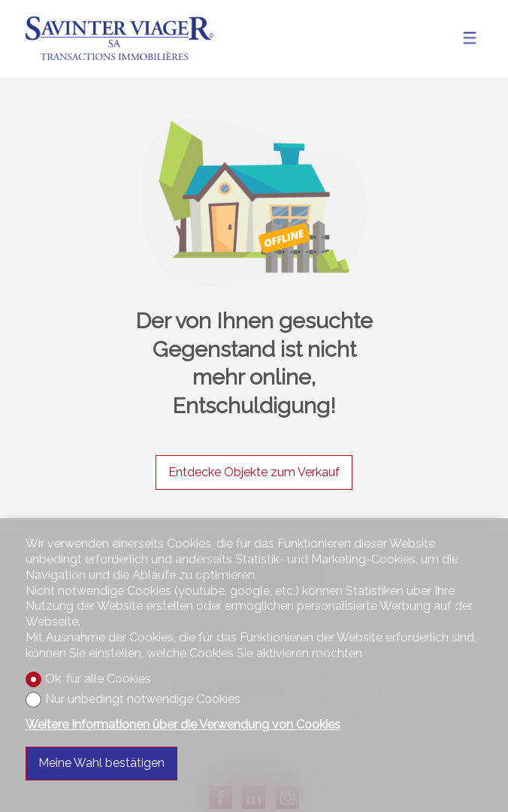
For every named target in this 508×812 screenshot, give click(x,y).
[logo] (119, 39)
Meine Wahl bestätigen (101, 763)
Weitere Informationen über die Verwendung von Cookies (183, 724)
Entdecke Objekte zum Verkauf (254, 472)
